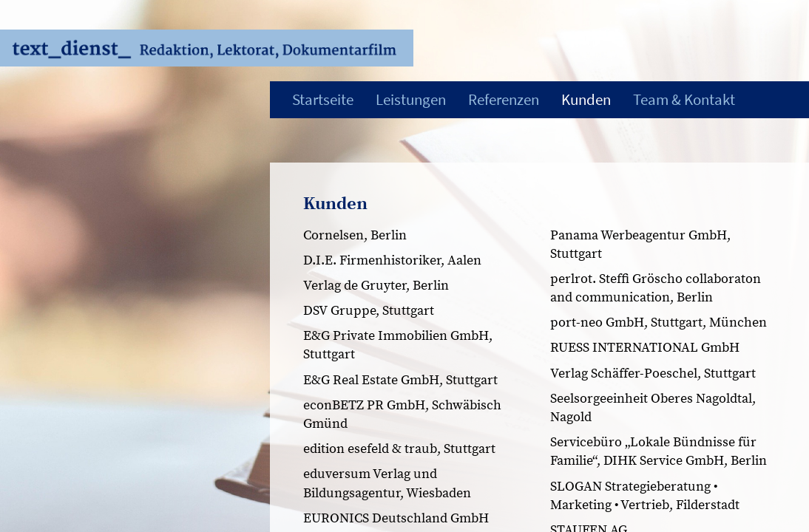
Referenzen (504, 99)
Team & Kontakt (684, 99)
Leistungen (411, 99)
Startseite (323, 99)
